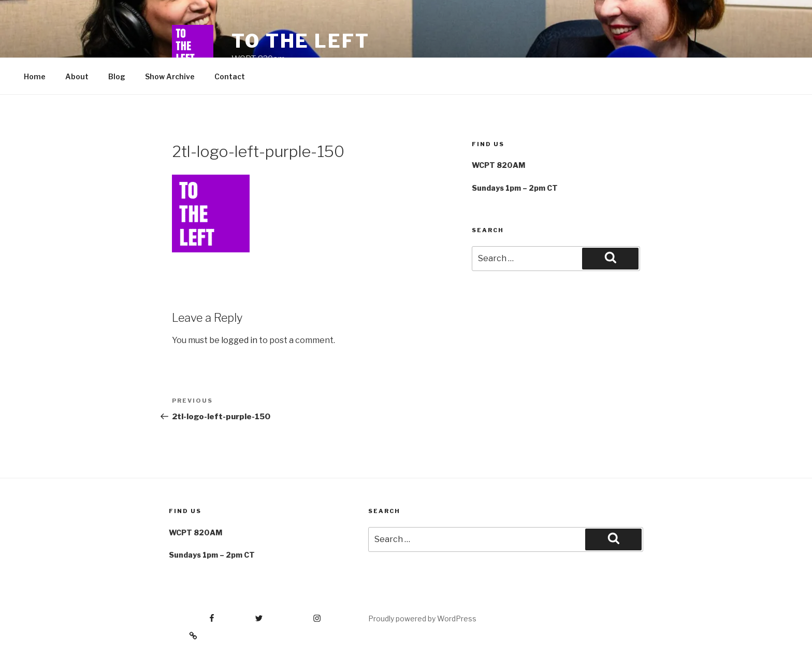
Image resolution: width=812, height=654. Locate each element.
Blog (117, 76)
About (77, 76)
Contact (230, 76)
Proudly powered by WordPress (422, 619)
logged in (239, 340)
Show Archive (170, 76)
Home (35, 76)
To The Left (301, 41)
